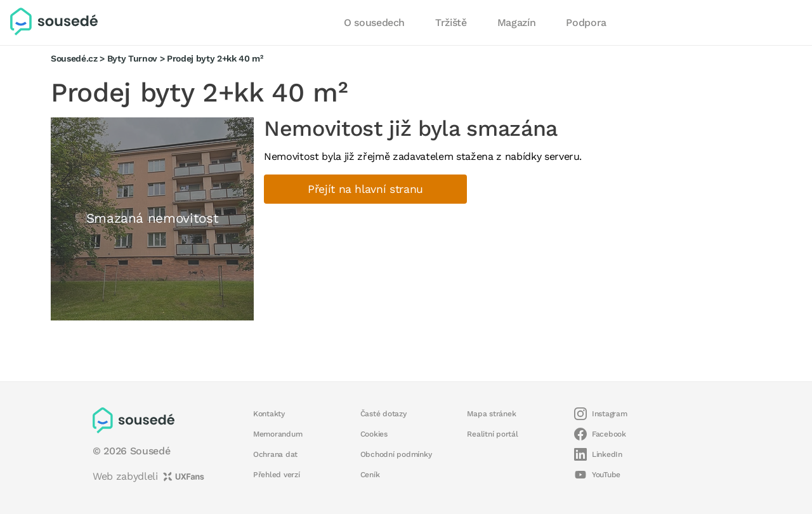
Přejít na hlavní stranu (365, 189)
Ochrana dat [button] (275, 454)
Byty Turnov (132, 58)
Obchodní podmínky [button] (396, 454)
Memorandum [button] (278, 434)
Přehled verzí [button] (277, 475)
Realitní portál (492, 434)
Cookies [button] (374, 434)
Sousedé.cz (74, 58)
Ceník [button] (370, 475)
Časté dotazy (383, 414)
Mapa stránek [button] (491, 414)
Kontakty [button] (269, 414)
